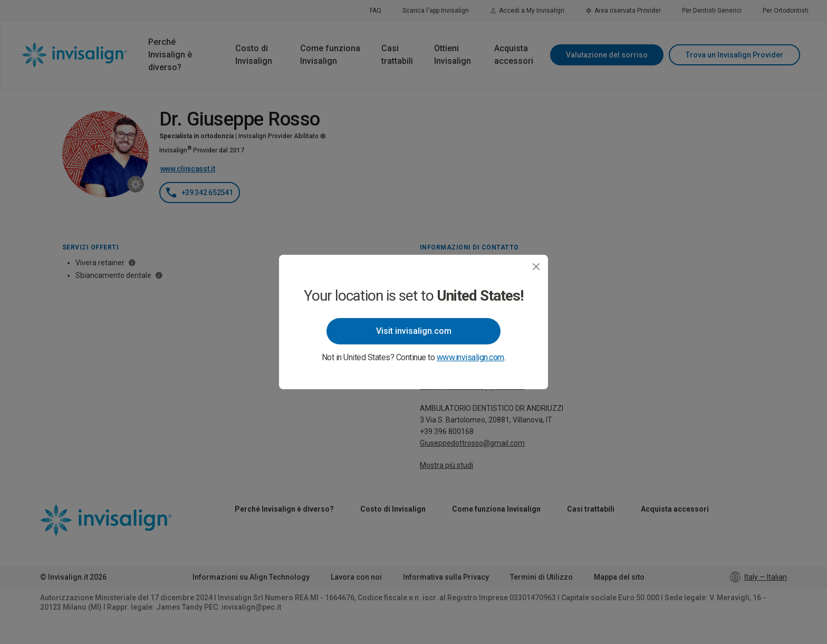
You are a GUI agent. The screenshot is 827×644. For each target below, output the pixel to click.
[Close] (536, 267)
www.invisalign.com (470, 357)
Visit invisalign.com (414, 331)
